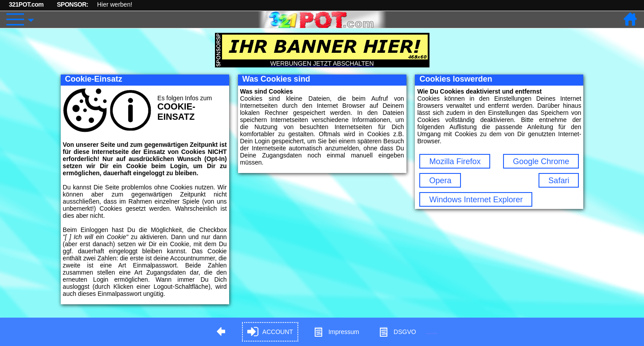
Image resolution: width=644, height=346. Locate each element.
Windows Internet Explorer (476, 200)
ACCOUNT (270, 332)
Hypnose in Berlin (432, 333)
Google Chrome (541, 161)
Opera (440, 181)
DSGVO (397, 332)
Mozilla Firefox (455, 161)
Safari (559, 181)
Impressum (336, 332)
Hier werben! (115, 4)
